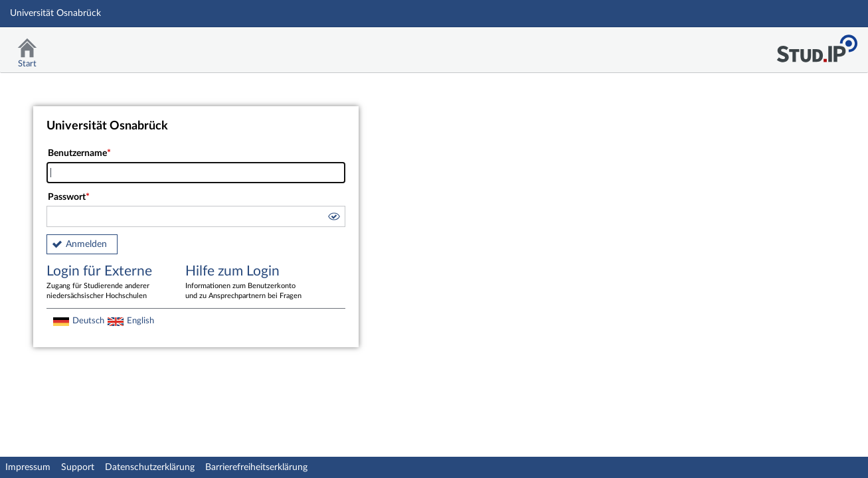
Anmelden (86, 244)
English (140, 321)
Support (78, 467)
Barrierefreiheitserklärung (256, 467)
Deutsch (88, 321)
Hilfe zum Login (245, 283)
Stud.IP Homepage (817, 45)
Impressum (28, 467)
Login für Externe (106, 283)
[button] (333, 218)
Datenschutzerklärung (150, 467)
